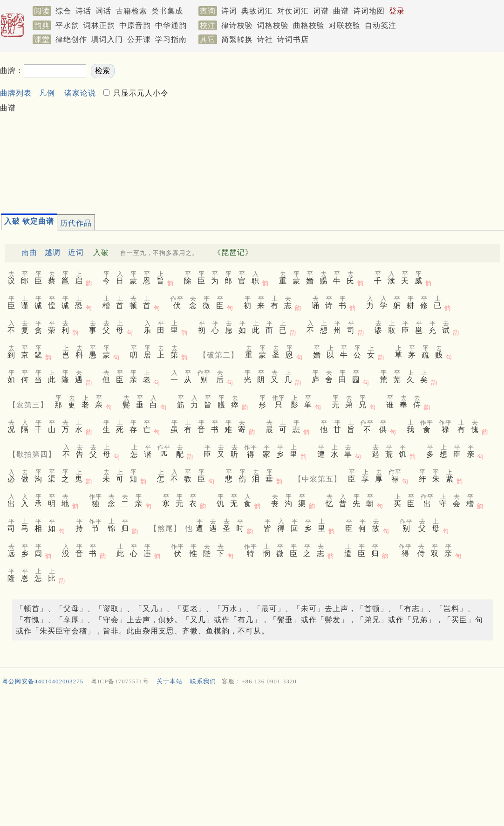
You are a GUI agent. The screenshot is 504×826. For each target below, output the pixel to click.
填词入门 (107, 39)
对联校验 (345, 25)
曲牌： (12, 71)
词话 (103, 11)
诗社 (265, 39)
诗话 (83, 11)
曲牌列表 (16, 93)
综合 (63, 11)
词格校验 (273, 25)
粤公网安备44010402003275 (43, 681)
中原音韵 (135, 25)
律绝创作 (71, 39)
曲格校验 (309, 25)
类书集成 (167, 11)
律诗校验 (237, 25)
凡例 (47, 93)
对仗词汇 (293, 11)
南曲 (29, 252)
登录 (397, 11)
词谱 (321, 11)
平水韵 (67, 25)
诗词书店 (293, 39)
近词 (76, 252)
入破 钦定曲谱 (29, 221)
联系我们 (203, 681)
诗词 (229, 11)
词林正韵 (99, 25)
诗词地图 (369, 11)
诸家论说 (80, 93)
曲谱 (341, 11)
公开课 (139, 39)
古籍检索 (131, 11)
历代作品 (76, 223)
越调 (53, 252)
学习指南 (171, 39)
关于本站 (170, 681)
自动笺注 (381, 25)
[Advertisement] (336, 129)
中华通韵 (171, 25)
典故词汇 (257, 11)
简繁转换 (237, 39)
